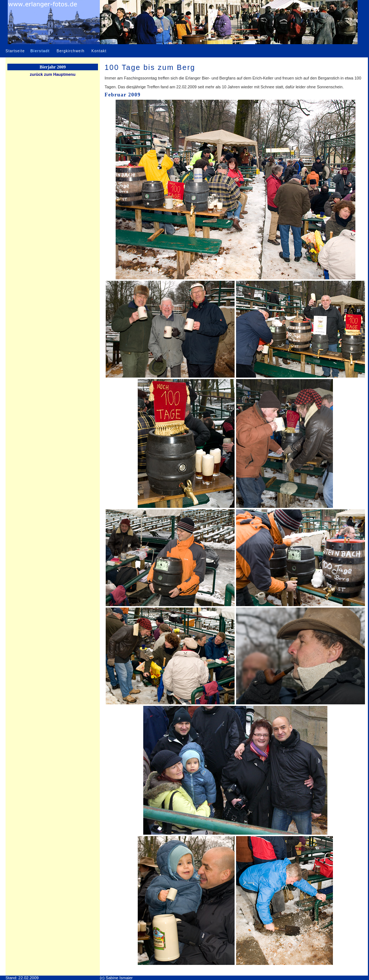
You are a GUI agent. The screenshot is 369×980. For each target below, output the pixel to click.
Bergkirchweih (71, 51)
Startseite (15, 51)
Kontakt (99, 51)
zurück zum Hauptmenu (53, 74)
